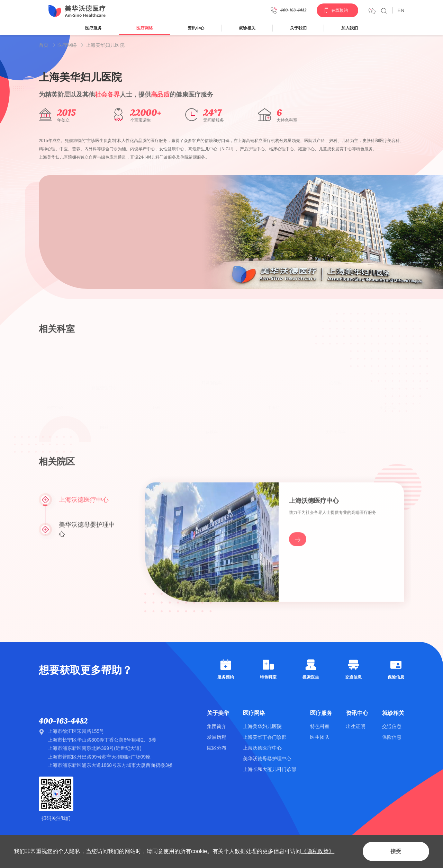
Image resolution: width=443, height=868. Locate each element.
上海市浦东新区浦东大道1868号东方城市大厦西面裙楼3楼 (110, 765)
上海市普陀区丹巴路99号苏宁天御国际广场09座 (99, 757)
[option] (241, 233)
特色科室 (320, 726)
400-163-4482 (63, 721)
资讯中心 (196, 28)
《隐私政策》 (318, 851)
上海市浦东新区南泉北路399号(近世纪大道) (95, 748)
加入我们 (350, 28)
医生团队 (320, 737)
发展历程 (217, 737)
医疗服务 (93, 28)
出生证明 (356, 726)
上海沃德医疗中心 (262, 748)
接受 (396, 851)
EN (401, 10)
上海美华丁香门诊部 (265, 737)
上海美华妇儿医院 (105, 45)
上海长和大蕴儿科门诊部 (270, 769)
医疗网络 (145, 28)
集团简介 (217, 726)
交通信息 (392, 726)
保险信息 (392, 737)
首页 (44, 45)
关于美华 (218, 713)
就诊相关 (247, 28)
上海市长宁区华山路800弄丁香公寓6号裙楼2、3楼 (102, 740)
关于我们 (298, 28)
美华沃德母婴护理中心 (267, 759)
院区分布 (217, 748)
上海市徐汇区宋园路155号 (76, 731)
